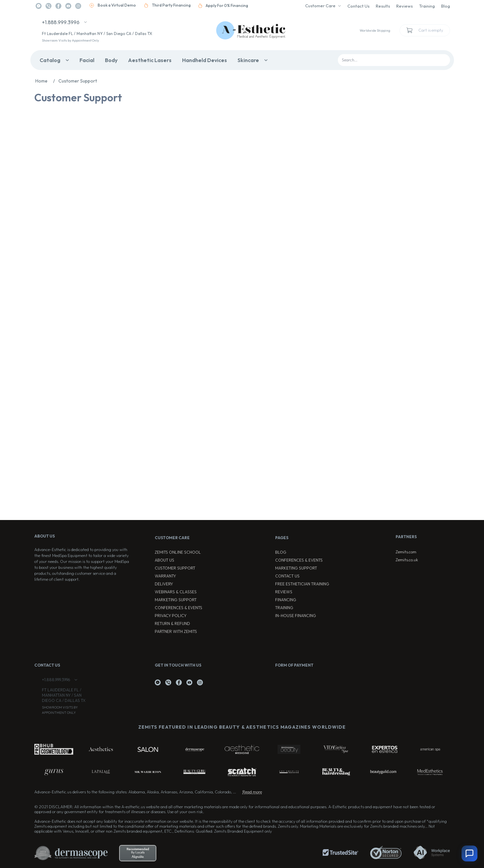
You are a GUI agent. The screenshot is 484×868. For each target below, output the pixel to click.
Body (111, 60)
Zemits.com (406, 552)
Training (427, 6)
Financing (286, 600)
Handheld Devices (205, 60)
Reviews (404, 6)
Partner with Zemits (176, 631)
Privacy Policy (171, 616)
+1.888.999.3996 (61, 22)
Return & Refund (172, 624)
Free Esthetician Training (302, 584)
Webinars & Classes (176, 592)
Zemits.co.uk (407, 560)
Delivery (164, 584)
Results (383, 6)
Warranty (165, 576)
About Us (164, 560)
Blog (446, 6)
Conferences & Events (178, 608)
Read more (252, 792)
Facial (87, 60)
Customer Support (175, 568)
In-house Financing (296, 616)
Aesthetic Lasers (150, 60)
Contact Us (358, 6)
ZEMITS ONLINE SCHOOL (178, 552)
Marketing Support (176, 600)
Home (47, 81)
